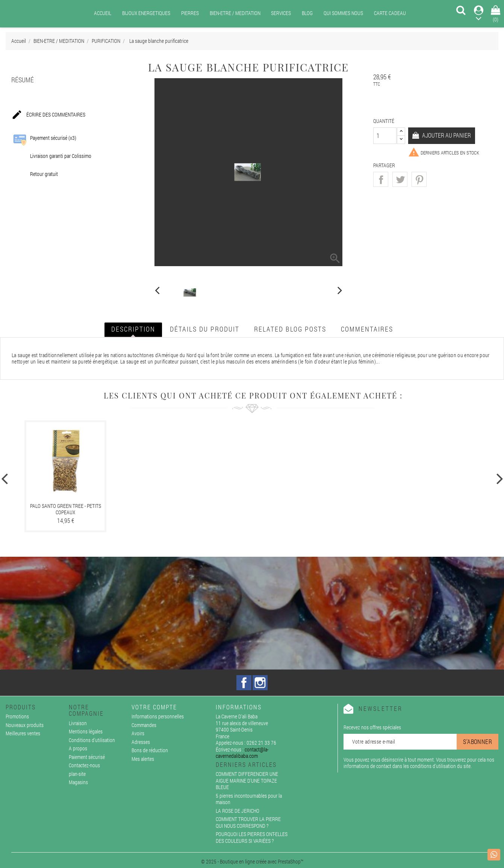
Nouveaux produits (25, 725)
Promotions (17, 716)
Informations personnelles (158, 716)
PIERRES (190, 13)
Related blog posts (290, 329)
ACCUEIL (103, 13)
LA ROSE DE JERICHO (238, 811)
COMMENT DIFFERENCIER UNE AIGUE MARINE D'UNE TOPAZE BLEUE (247, 780)
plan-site (77, 774)
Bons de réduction (150, 750)
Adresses (141, 742)
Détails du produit (205, 329)
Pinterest (419, 179)
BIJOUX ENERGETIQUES (146, 13)
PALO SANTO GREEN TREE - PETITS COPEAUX (66, 509)
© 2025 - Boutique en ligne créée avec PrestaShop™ (252, 861)
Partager (381, 179)
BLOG (307, 13)
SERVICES (281, 13)
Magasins (78, 782)
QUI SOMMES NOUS (343, 13)
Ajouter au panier (446, 135)
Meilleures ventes (23, 733)
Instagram (260, 683)
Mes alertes (143, 759)
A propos (78, 748)
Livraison (78, 723)
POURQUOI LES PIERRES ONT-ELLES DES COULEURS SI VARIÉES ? (252, 837)
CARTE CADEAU (390, 13)
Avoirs (138, 733)
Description (133, 329)
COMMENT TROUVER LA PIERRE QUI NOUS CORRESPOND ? (248, 822)
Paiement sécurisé (87, 757)
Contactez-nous (84, 765)
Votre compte (154, 707)
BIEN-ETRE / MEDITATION (235, 13)
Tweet (400, 179)
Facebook (244, 683)
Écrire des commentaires (48, 115)
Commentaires (367, 329)
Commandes (144, 725)
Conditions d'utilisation (92, 740)
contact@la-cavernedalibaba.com (242, 753)
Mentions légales (86, 731)
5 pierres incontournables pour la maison (249, 799)
